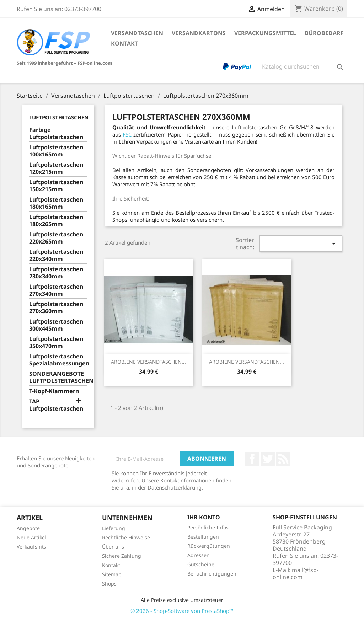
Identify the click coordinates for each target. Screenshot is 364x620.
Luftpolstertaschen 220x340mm (56, 255)
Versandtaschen (137, 33)
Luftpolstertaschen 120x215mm (56, 168)
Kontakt (124, 43)
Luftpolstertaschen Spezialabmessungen (58, 360)
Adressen (199, 555)
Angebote (28, 528)
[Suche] (303, 66)
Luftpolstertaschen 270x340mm (56, 290)
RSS (283, 459)
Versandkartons (199, 33)
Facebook (252, 459)
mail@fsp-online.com (296, 573)
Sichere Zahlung (122, 556)
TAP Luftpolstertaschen (56, 405)
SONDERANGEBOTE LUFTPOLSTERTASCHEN (58, 377)
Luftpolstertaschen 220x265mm (56, 238)
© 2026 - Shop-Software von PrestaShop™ (182, 611)
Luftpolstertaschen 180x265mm (56, 221)
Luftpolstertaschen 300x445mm (56, 325)
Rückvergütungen (209, 546)
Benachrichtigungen (212, 574)
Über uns (113, 547)
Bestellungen (203, 537)
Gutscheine (201, 564)
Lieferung (114, 528)
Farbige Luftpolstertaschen (56, 133)
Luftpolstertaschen (59, 117)
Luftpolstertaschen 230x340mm (56, 273)
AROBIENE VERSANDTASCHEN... (148, 362)
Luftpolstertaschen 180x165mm (56, 203)
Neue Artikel (31, 537)
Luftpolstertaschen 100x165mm (56, 151)
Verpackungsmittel (265, 33)
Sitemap (112, 574)
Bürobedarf (324, 33)
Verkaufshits (31, 547)
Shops (109, 584)
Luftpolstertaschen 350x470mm (56, 343)
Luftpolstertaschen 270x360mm (56, 308)
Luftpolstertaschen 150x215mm (56, 186)
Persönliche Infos (208, 527)
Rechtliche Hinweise (126, 537)
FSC (127, 134)
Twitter (268, 459)
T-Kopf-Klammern (54, 391)
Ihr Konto (204, 517)
